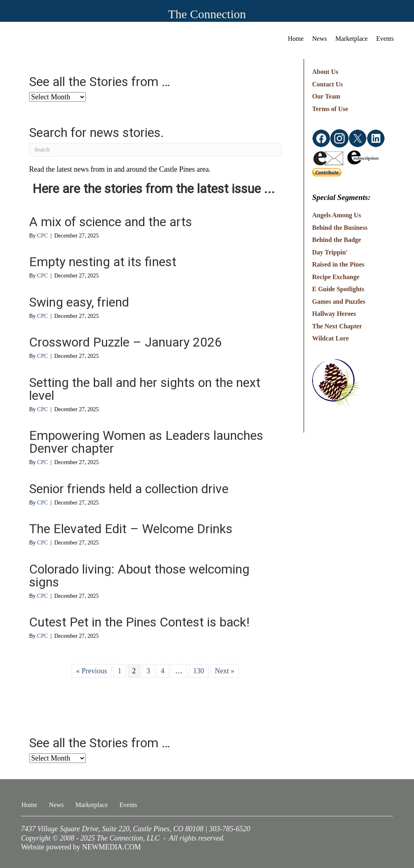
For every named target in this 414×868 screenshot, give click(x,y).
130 (199, 671)
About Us (325, 72)
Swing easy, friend (79, 302)
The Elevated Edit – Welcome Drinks (131, 529)
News (319, 39)
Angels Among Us (337, 215)
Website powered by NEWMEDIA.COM (81, 847)
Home (296, 39)
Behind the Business (340, 228)
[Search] (155, 150)
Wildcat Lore (331, 338)
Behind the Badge (337, 240)
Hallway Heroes (334, 314)
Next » (225, 671)
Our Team (326, 96)
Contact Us (327, 84)
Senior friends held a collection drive (129, 489)
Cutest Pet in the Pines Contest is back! (139, 622)
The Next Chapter (337, 326)
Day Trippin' (330, 252)
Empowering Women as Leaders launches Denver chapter (146, 442)
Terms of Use (330, 109)
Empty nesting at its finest (103, 262)
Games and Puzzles (339, 302)
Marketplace (352, 39)
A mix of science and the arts (111, 222)
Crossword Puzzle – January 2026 (126, 342)
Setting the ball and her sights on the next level (145, 389)
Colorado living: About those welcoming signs (139, 576)
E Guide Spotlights (338, 289)
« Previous (92, 671)
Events (385, 39)
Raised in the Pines (338, 264)
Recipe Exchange (336, 277)
